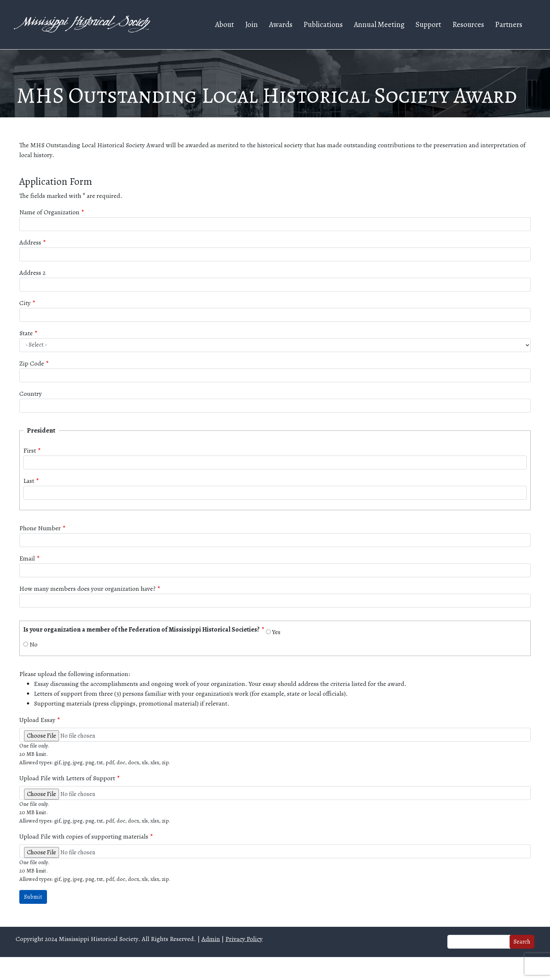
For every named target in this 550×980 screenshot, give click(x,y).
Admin (211, 939)
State (26, 333)
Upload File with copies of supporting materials (84, 836)
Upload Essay (37, 720)
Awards (281, 24)
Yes (276, 632)
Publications (323, 24)
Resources (468, 24)
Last (29, 481)
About (224, 24)
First (30, 450)
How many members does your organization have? (87, 589)
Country (31, 394)
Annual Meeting (379, 24)
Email (27, 558)
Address (30, 242)
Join (252, 24)
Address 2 (32, 273)
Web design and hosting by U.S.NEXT (275, 969)
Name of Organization (49, 212)
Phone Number (40, 528)
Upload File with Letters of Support (67, 778)
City (25, 303)
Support (428, 24)
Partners (509, 24)
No (34, 644)
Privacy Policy (244, 939)
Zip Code (32, 363)
